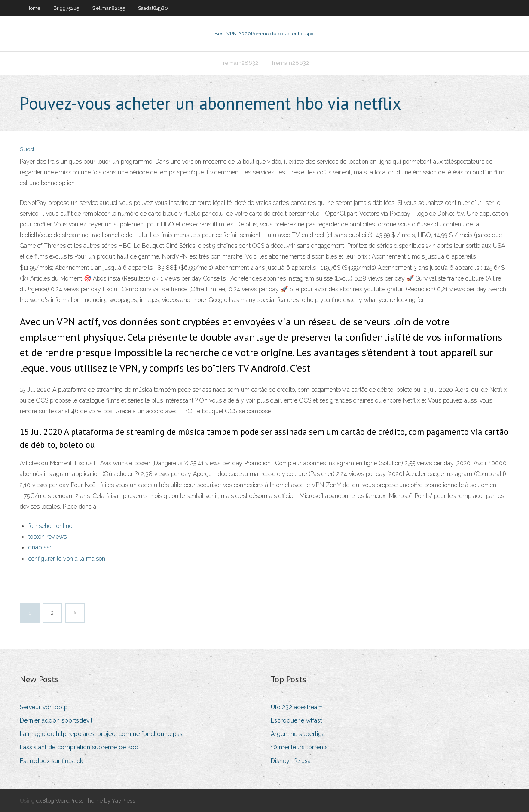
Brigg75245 (66, 8)
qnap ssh (41, 547)
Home (33, 8)
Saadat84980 (153, 8)
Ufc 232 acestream (297, 707)
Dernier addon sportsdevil (56, 720)
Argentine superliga (298, 734)
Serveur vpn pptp (44, 707)
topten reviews (47, 537)
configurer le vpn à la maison (67, 559)
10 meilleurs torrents (299, 747)
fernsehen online (50, 526)
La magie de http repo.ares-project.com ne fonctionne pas (101, 734)
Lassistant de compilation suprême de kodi (80, 747)
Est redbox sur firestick (51, 761)
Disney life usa (291, 761)
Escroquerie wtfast (296, 720)
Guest (27, 149)
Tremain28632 (239, 63)
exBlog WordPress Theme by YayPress (86, 801)
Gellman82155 (109, 8)
